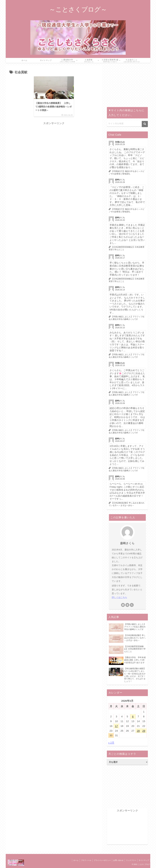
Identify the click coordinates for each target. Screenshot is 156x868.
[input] (127, 124)
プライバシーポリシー (102, 860)
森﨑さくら (127, 543)
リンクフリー (131, 860)
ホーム (76, 860)
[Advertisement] (54, 143)
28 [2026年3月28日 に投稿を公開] (138, 731)
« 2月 (111, 743)
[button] (145, 124)
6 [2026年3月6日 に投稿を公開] (133, 716)
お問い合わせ (118, 860)
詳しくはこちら (119, 597)
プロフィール (86, 860)
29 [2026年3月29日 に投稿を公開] (144, 731)
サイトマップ (144, 860)
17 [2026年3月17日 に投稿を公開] (116, 726)
